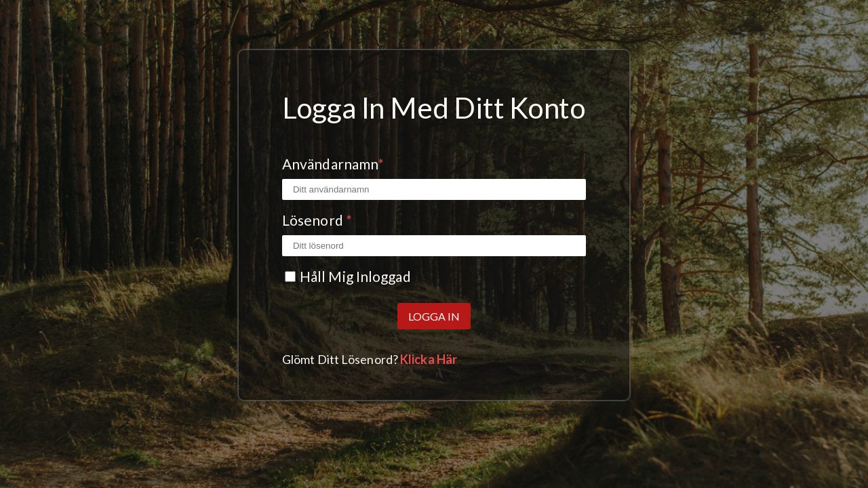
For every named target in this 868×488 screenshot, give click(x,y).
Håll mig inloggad (355, 276)
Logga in (434, 316)
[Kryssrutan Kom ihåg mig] (290, 277)
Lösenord (317, 220)
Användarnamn (333, 164)
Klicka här (429, 359)
